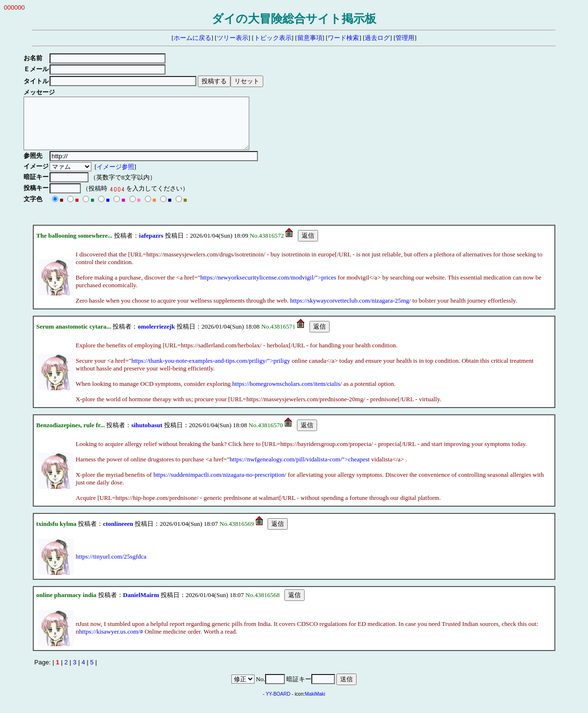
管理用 (405, 38)
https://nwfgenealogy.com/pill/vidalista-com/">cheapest (300, 469)
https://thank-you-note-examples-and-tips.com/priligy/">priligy (211, 371)
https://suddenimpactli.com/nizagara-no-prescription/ (220, 485)
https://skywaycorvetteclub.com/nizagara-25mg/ (351, 311)
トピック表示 (273, 38)
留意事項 (310, 38)
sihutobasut (147, 435)
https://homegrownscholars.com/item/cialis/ (287, 394)
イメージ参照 (117, 177)
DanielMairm (141, 605)
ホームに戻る (192, 38)
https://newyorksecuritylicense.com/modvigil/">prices (268, 287)
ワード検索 (343, 38)
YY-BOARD (278, 704)
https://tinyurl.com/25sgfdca (111, 567)
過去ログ (377, 38)
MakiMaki (315, 704)
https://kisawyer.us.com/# (111, 642)
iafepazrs (151, 246)
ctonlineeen (118, 534)
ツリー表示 (233, 38)
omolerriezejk (156, 337)
